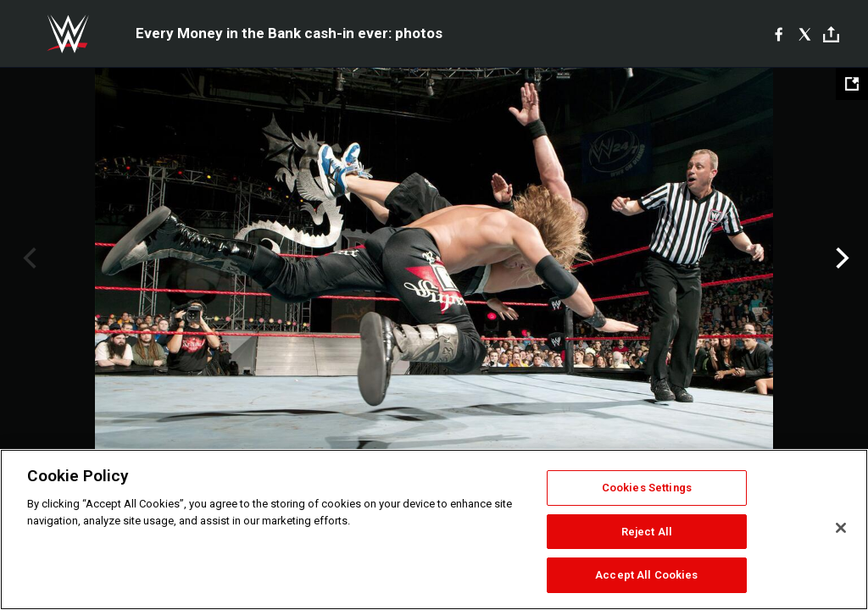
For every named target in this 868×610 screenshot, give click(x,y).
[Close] (841, 528)
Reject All (647, 532)
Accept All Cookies (646, 575)
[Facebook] (779, 34)
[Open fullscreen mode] (852, 84)
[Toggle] (831, 34)
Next (840, 258)
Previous (28, 258)
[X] (805, 34)
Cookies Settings (647, 488)
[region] (434, 530)
